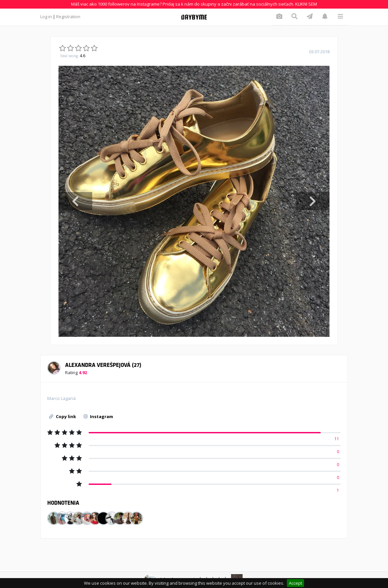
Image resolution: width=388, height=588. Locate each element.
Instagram (98, 416)
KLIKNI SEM (306, 4)
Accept (295, 583)
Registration (68, 17)
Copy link (62, 416)
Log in (46, 17)
